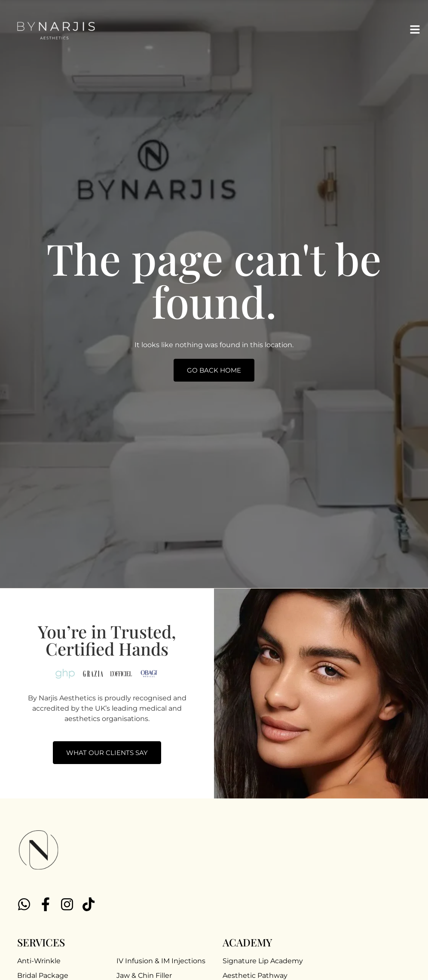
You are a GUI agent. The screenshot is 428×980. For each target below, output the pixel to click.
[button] (415, 30)
